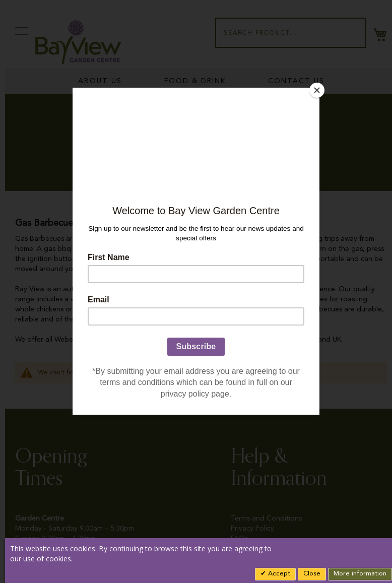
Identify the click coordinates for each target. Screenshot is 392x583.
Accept (278, 574)
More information (360, 574)
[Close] (317, 90)
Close (312, 574)
